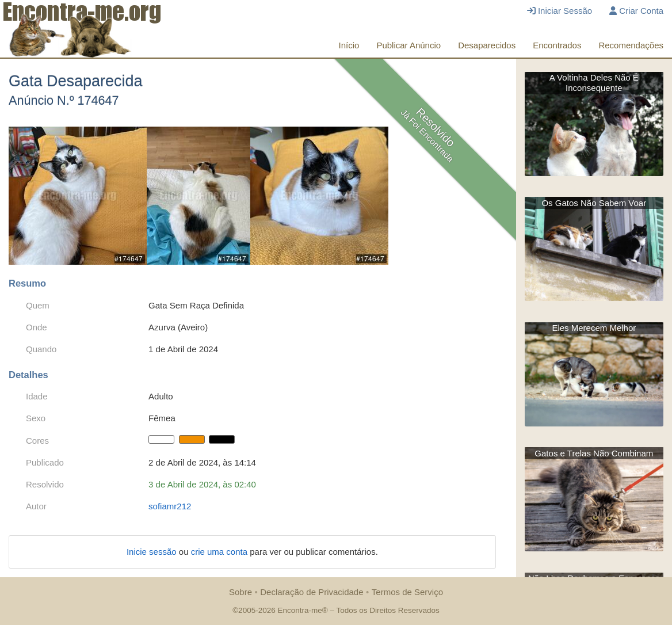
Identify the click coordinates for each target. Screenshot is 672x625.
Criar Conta (636, 11)
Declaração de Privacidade (312, 592)
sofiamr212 (170, 506)
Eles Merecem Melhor (594, 328)
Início (349, 45)
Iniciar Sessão (560, 11)
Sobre (240, 592)
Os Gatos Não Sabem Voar (594, 203)
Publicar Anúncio (408, 45)
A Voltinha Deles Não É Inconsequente (594, 83)
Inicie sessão (153, 552)
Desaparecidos (487, 45)
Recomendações (631, 45)
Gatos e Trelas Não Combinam (594, 453)
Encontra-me (299, 610)
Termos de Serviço (407, 592)
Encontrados (557, 45)
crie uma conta (221, 552)
